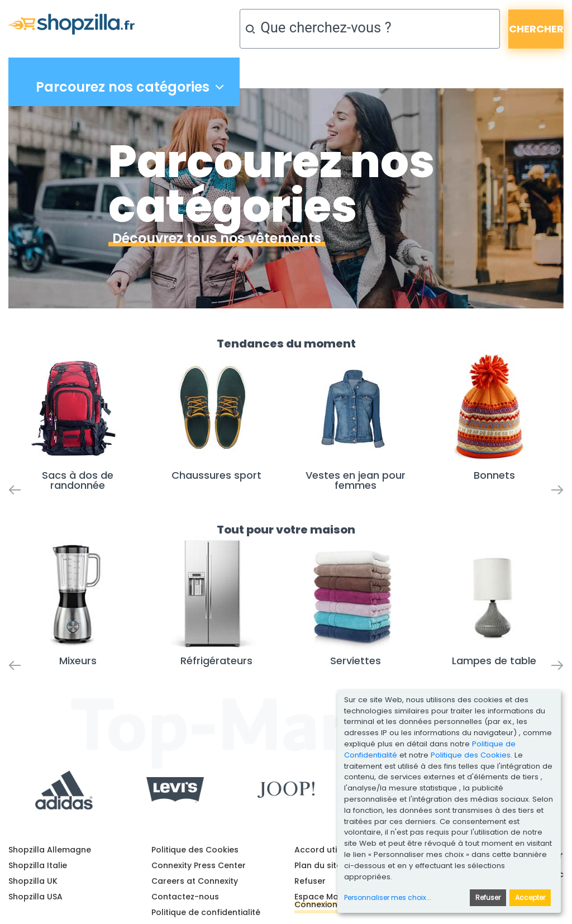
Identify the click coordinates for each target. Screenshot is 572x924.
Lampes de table (494, 661)
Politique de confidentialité (206, 912)
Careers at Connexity (195, 881)
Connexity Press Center (199, 865)
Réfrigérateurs (216, 661)
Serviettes (356, 661)
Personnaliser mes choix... (388, 897)
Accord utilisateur (331, 850)
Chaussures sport (216, 475)
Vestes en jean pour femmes (356, 480)
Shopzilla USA (35, 897)
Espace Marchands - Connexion (337, 901)
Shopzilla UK (33, 881)
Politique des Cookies (195, 850)
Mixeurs (78, 661)
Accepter (530, 897)
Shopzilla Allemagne (50, 850)
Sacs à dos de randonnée (78, 480)
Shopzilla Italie (38, 865)
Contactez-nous (185, 897)
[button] (22, 416)
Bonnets (494, 475)
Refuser (310, 881)
